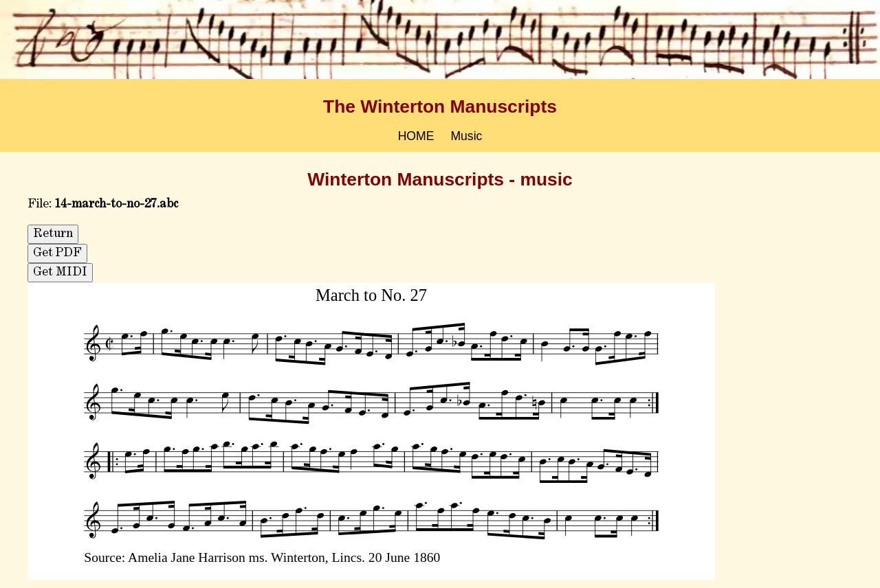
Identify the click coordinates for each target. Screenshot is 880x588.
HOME (416, 136)
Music (466, 136)
